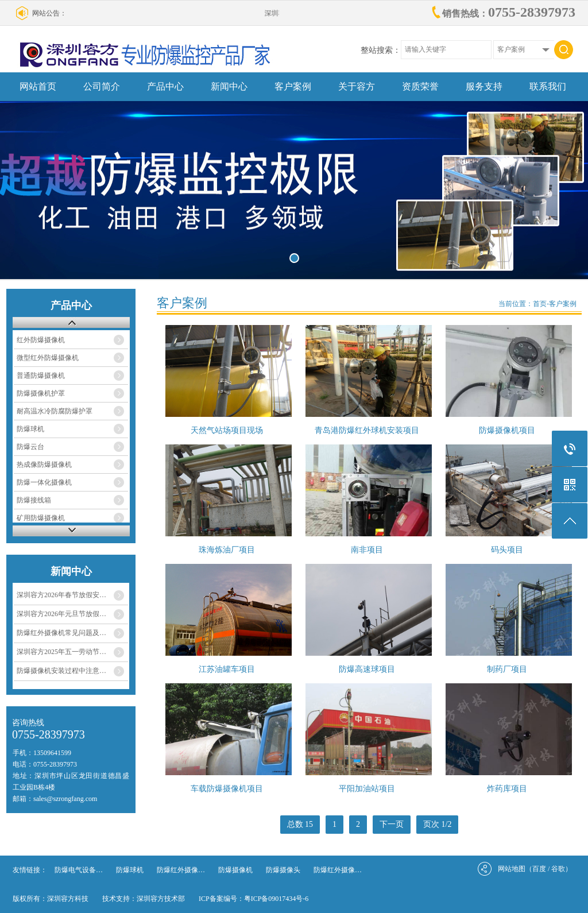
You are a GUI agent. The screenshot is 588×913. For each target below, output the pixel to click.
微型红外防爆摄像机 (48, 358)
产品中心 (165, 86)
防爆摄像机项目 (507, 430)
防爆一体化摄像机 (44, 482)
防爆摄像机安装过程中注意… (61, 671)
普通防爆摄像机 (41, 376)
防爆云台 (30, 447)
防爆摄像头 (283, 870)
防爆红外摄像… (181, 870)
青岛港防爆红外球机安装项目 (367, 430)
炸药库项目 (507, 789)
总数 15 (300, 824)
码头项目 (507, 550)
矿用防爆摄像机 (41, 518)
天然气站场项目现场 (227, 430)
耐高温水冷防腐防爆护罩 (55, 411)
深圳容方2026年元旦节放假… (61, 614)
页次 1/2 (437, 824)
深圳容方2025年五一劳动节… (61, 652)
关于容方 (357, 86)
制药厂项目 (507, 669)
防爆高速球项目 (367, 669)
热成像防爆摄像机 (44, 465)
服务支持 (484, 86)
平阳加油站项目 (367, 789)
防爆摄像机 (235, 870)
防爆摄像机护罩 (41, 393)
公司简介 (102, 86)
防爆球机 (30, 429)
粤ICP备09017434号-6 (276, 899)
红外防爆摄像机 (41, 340)
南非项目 (367, 550)
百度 (539, 869)
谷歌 (558, 869)
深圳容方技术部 (161, 899)
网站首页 (38, 86)
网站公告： (49, 13)
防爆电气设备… (79, 870)
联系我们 (548, 86)
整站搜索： (381, 50)
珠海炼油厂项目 (227, 550)
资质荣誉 (420, 86)
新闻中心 (229, 86)
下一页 (392, 824)
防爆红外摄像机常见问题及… (61, 633)
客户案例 (293, 86)
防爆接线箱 (34, 500)
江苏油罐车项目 (227, 669)
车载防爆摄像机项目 (227, 789)
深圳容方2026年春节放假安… (61, 595)
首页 (540, 304)
